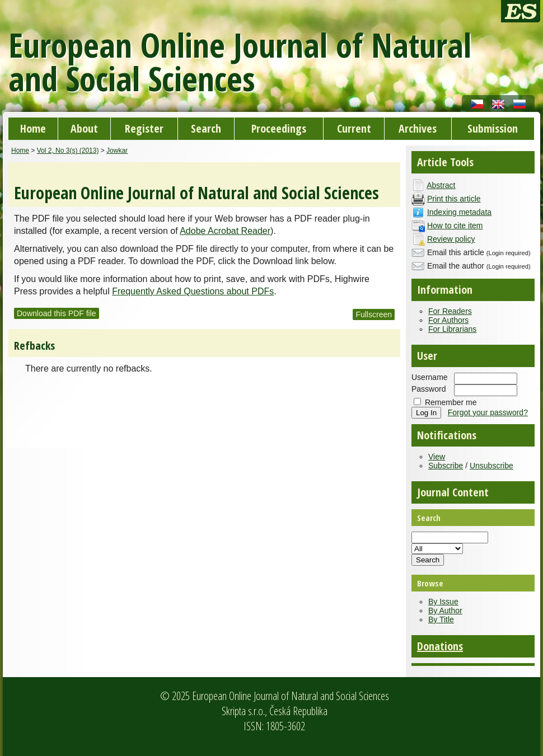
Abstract (441, 185)
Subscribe (446, 466)
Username (430, 377)
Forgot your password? (488, 412)
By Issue (443, 602)
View (437, 457)
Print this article (454, 199)
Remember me (451, 402)
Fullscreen (374, 314)
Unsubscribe (491, 466)
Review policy (451, 239)
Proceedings (279, 128)
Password (429, 389)
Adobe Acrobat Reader (225, 231)
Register (144, 128)
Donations (440, 646)
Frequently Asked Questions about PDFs (193, 291)
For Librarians (452, 329)
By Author (445, 611)
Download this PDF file (57, 313)
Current (354, 128)
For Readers (450, 311)
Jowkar (117, 151)
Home (33, 128)
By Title (441, 619)
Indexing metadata (459, 212)
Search (206, 128)
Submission (493, 128)
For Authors (448, 320)
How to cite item (455, 226)
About (84, 128)
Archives (418, 128)
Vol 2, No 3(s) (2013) (68, 151)
